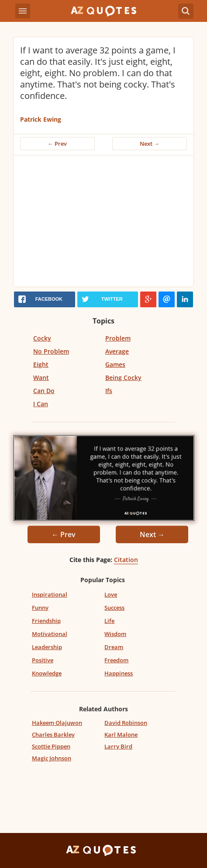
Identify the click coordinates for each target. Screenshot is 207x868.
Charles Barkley (53, 734)
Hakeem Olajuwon (57, 723)
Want (41, 378)
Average (117, 351)
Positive (43, 660)
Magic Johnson (52, 758)
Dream (114, 647)
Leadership (47, 647)
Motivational (50, 634)
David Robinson (126, 723)
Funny (40, 608)
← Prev (57, 144)
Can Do (44, 391)
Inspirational (50, 594)
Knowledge (47, 673)
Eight (41, 364)
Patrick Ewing (41, 119)
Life (109, 621)
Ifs (109, 391)
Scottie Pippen (51, 746)
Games (115, 364)
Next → (150, 144)
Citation (126, 560)
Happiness (119, 673)
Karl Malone (121, 734)
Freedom (116, 660)
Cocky (42, 338)
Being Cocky (123, 378)
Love (111, 594)
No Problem (51, 351)
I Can (41, 404)
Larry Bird (118, 746)
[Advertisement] (103, 221)
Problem (118, 338)
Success (114, 608)
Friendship (46, 621)
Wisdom (115, 634)
